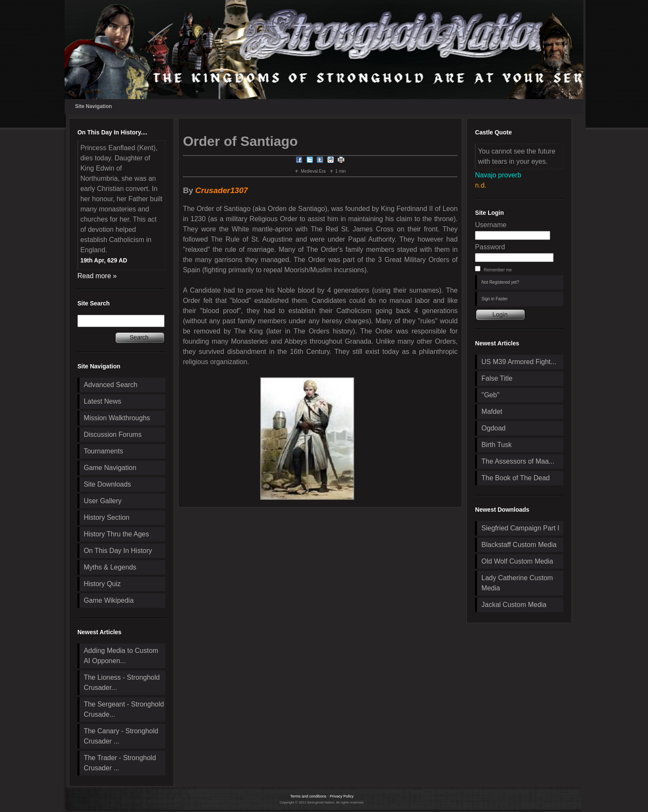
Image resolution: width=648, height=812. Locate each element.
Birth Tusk (496, 445)
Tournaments (104, 451)
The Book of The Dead (516, 478)
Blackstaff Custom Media (519, 545)
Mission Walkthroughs (117, 418)
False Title (497, 378)
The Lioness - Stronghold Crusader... (122, 682)
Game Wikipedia (109, 600)
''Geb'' (490, 395)
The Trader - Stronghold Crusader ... (120, 763)
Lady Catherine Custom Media (517, 583)
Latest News (102, 401)
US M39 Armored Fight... (519, 362)
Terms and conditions (308, 796)
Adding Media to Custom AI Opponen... (121, 656)
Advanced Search (111, 385)
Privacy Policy (342, 796)
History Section (107, 517)
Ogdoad (493, 428)
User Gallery (103, 501)
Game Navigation (110, 468)
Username (491, 225)
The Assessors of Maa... (518, 461)
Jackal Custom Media (514, 605)
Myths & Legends (110, 567)
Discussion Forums (113, 434)
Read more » (97, 276)
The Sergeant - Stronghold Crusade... (124, 709)
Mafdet (492, 412)
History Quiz (102, 584)
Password (490, 247)
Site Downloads (107, 484)
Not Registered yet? (500, 282)
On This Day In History (118, 551)
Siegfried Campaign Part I (520, 528)
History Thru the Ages (117, 534)
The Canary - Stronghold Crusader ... (121, 736)
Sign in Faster (495, 299)
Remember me (498, 270)
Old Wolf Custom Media (517, 561)
